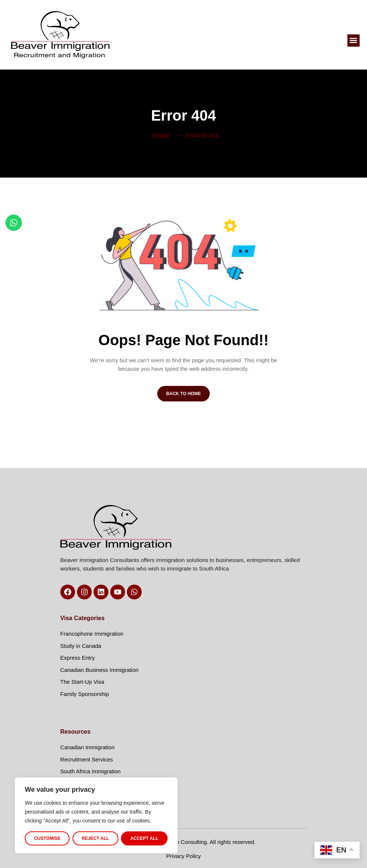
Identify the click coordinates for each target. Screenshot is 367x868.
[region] (96, 815)
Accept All (144, 838)
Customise (47, 838)
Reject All (95, 838)
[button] (353, 41)
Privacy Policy (183, 856)
